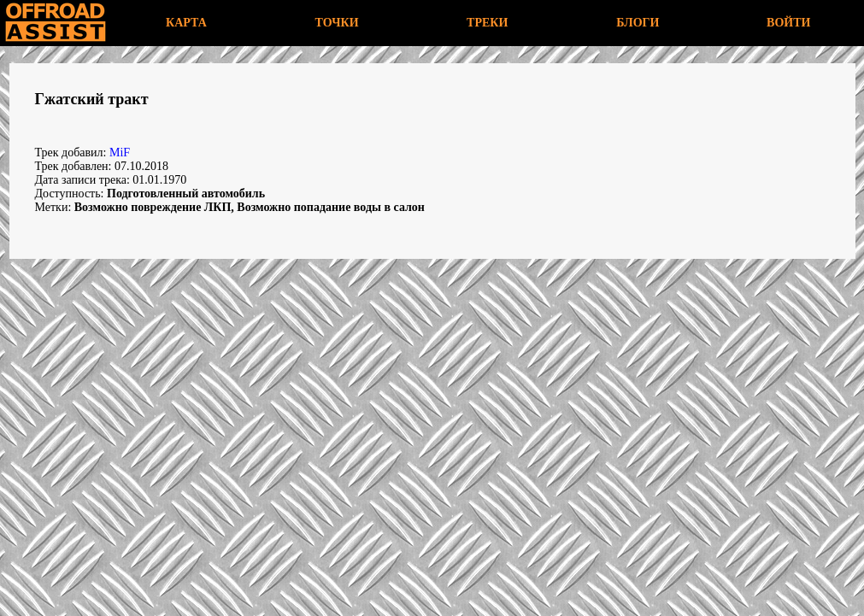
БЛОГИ (638, 23)
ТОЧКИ (337, 23)
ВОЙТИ (788, 23)
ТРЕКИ (487, 23)
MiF (120, 153)
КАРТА (186, 23)
